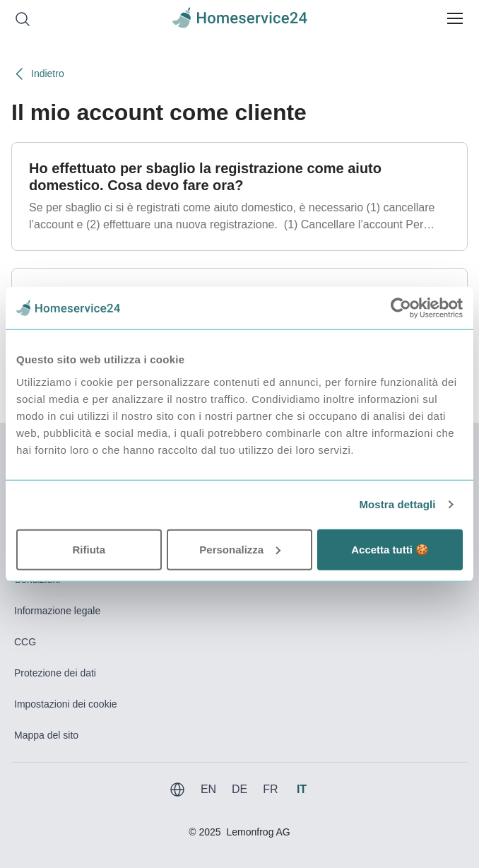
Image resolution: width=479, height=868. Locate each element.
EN (208, 789)
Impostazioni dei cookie (66, 704)
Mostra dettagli (397, 504)
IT (302, 789)
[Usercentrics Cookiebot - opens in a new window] (401, 308)
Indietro (38, 74)
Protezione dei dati (55, 673)
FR (270, 789)
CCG (25, 642)
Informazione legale (57, 611)
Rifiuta (89, 549)
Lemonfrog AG (258, 832)
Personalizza (240, 549)
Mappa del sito (46, 735)
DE (239, 789)
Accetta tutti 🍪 (390, 549)
